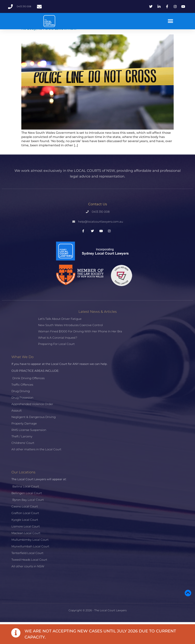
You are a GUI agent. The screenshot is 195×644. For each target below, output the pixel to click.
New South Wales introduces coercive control (70, 325)
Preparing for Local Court (56, 344)
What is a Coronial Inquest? (58, 338)
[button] (171, 21)
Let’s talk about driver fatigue (60, 319)
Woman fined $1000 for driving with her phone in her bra (80, 331)
